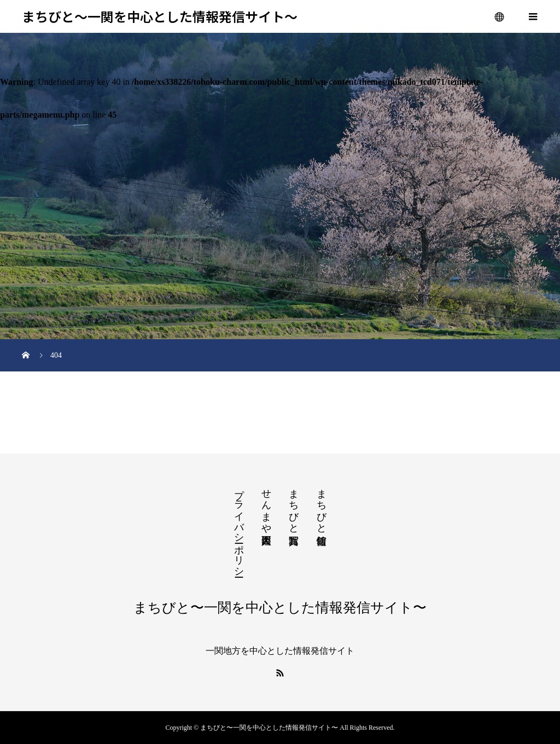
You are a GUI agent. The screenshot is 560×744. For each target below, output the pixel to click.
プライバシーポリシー (239, 527)
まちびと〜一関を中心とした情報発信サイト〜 (160, 17)
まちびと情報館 (322, 505)
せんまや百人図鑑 (266, 505)
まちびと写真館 (294, 505)
